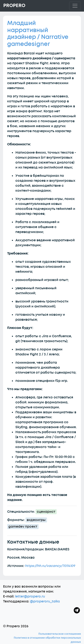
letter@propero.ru (30, 596)
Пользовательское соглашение (60, 634)
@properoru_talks (45, 601)
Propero (14, 6)
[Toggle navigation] (75, 6)
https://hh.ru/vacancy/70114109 (50, 566)
